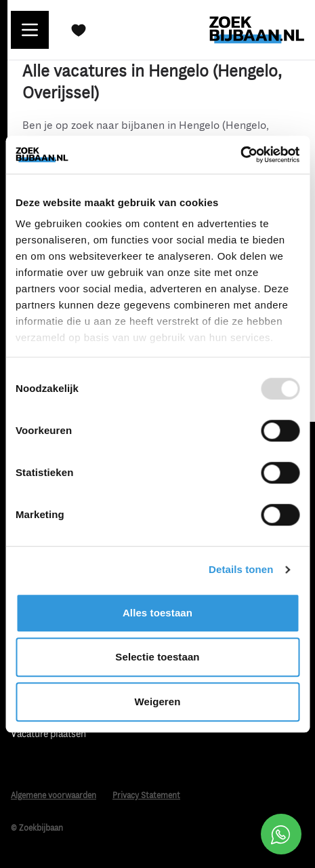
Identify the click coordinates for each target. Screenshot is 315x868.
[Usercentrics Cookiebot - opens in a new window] (240, 155)
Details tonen (241, 569)
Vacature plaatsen (48, 734)
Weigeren (157, 702)
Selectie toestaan (157, 657)
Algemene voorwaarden (54, 796)
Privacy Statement (146, 796)
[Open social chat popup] (281, 834)
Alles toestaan (157, 613)
